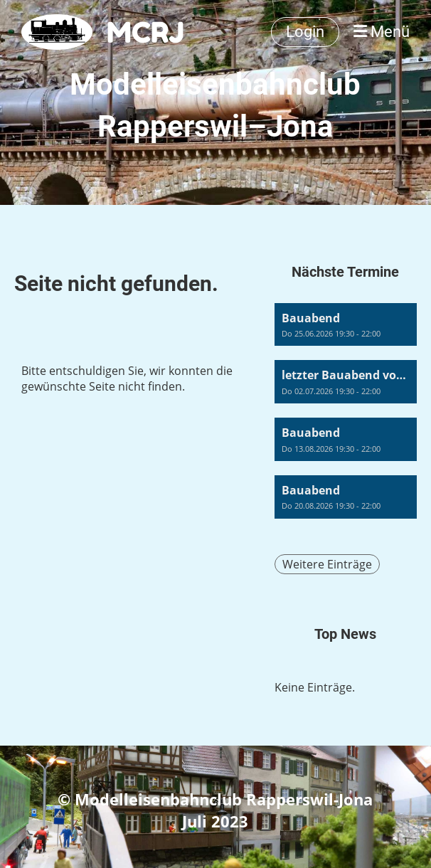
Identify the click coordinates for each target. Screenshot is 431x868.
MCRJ (145, 32)
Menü (382, 32)
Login (305, 32)
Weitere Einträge (327, 564)
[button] (346, 325)
